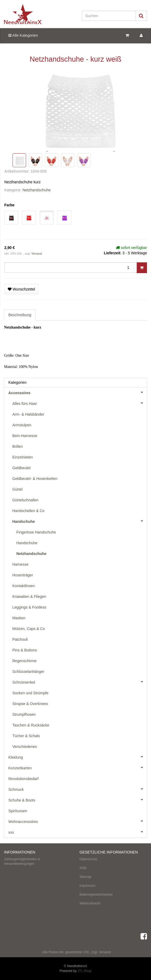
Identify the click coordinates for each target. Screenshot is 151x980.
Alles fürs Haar (80, 403)
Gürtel (17, 489)
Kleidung (78, 757)
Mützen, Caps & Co (29, 629)
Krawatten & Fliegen (29, 597)
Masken (19, 618)
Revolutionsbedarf (23, 779)
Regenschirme (24, 661)
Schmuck (78, 789)
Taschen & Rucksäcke (31, 725)
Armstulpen (22, 425)
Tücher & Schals (26, 736)
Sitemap (86, 877)
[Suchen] (109, 16)
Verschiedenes (25, 747)
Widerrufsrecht (90, 903)
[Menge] (71, 267)
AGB (83, 868)
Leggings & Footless (29, 607)
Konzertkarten (78, 767)
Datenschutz (89, 859)
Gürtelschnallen (25, 500)
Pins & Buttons (25, 650)
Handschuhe (80, 521)
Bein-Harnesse (25, 436)
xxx (78, 832)
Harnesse (20, 564)
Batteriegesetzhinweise (96, 895)
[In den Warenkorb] (142, 268)
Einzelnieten (23, 457)
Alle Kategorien (23, 35)
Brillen (18, 446)
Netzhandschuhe (37, 190)
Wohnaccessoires (78, 821)
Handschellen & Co (28, 511)
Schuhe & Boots (78, 800)
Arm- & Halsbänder (28, 414)
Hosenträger (23, 575)
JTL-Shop (84, 971)
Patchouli (20, 639)
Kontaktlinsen (24, 586)
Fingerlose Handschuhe (36, 532)
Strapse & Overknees (30, 704)
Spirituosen (18, 811)
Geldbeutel (21, 468)
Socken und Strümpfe (30, 693)
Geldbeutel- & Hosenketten (35, 479)
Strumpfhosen (24, 714)
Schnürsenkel (80, 682)
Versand (37, 254)
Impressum (88, 886)
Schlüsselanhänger (28, 672)
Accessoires (78, 392)
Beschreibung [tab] (20, 315)
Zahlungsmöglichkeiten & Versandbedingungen (22, 861)
